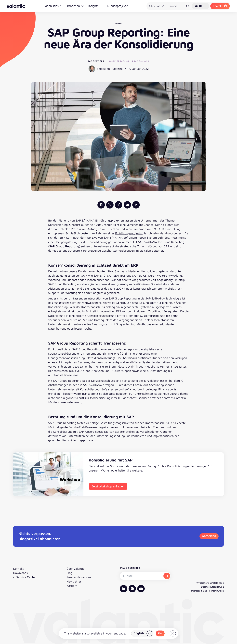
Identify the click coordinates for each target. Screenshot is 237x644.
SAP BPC (99, 276)
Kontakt (220, 6)
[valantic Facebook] (101, 205)
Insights (95, 6)
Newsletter (74, 581)
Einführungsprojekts (129, 233)
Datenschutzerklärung (212, 587)
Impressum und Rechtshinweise (208, 591)
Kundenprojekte (118, 6)
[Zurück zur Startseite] (16, 6)
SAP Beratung (119, 61)
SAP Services (96, 61)
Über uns (157, 6)
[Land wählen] (142, 633)
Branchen (75, 6)
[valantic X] (110, 205)
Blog (69, 573)
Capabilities (53, 6)
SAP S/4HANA (140, 61)
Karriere (175, 6)
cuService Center (25, 577)
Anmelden (209, 536)
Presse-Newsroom (79, 577)
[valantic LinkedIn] (136, 205)
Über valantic (75, 569)
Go (160, 633)
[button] (200, 6)
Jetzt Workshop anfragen (108, 486)
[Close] (173, 633)
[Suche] (188, 6)
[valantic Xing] (119, 205)
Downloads (20, 573)
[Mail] (127, 205)
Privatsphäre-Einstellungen (210, 583)
